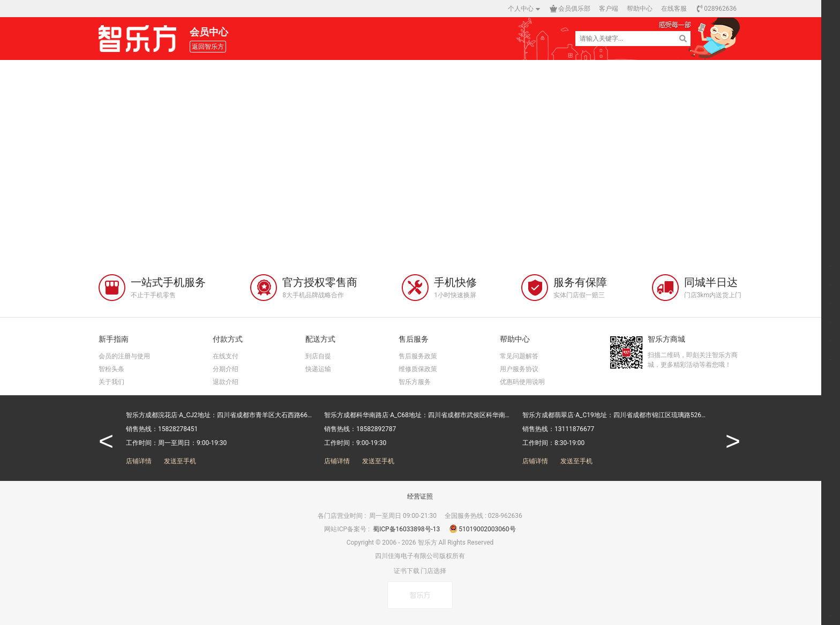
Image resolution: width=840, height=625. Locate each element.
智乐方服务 (415, 382)
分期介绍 (226, 369)
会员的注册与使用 (124, 356)
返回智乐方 (208, 47)
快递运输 (318, 369)
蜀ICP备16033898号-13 (407, 529)
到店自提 (318, 356)
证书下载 (407, 571)
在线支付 (226, 356)
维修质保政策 (418, 369)
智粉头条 (111, 369)
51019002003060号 (482, 529)
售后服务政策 (418, 356)
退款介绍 (226, 382)
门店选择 (433, 571)
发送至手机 (180, 461)
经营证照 (420, 496)
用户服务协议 (519, 369)
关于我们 (111, 382)
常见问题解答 (519, 356)
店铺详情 (139, 461)
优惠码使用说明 (522, 382)
